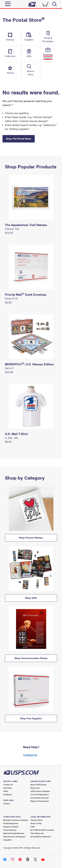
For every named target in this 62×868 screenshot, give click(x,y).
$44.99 (9, 372)
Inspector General (11, 827)
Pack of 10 (11, 298)
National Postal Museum (14, 833)
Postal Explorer (10, 830)
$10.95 (9, 233)
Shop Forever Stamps (31, 538)
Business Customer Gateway (16, 820)
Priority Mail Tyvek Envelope (26, 295)
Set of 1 (10, 368)
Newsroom (35, 788)
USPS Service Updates (40, 791)
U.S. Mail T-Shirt (16, 434)
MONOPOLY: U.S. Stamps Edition (29, 364)
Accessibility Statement (41, 837)
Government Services (40, 798)
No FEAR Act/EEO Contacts (42, 830)
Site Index (8, 788)
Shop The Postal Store (19, 139)
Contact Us (30, 755)
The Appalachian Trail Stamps (26, 225)
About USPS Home (38, 785)
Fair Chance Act (37, 833)
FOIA (32, 827)
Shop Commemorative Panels (31, 658)
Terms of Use (36, 823)
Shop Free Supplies (31, 718)
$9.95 (8, 442)
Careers (7, 804)
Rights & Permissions (40, 801)
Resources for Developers (14, 837)
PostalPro (8, 840)
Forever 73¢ (12, 229)
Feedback (8, 794)
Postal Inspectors (11, 823)
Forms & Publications (40, 794)
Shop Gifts (31, 598)
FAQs (6, 791)
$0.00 (8, 302)
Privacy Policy (36, 820)
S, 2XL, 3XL (12, 438)
